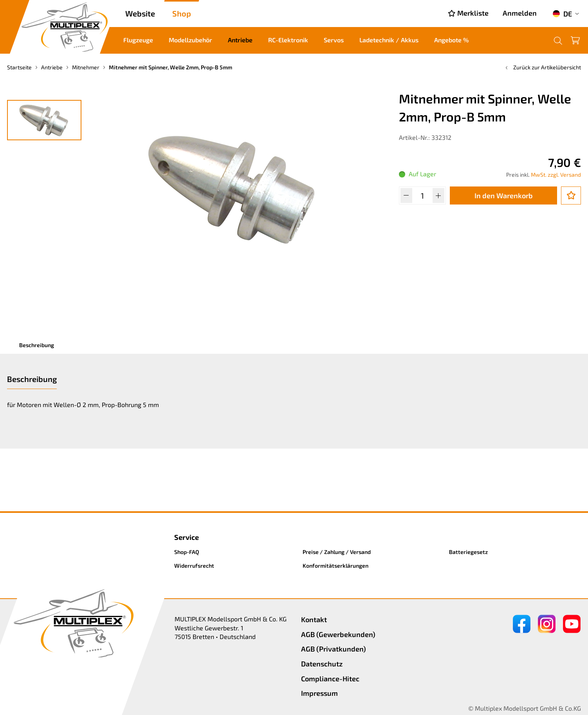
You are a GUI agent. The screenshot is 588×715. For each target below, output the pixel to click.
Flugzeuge (138, 40)
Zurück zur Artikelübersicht (542, 67)
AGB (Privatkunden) (334, 649)
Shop (182, 13)
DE (562, 14)
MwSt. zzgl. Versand (556, 175)
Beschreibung (37, 345)
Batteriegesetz (468, 552)
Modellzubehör (190, 40)
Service (187, 537)
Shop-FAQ (187, 552)
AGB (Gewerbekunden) (338, 634)
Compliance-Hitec (330, 679)
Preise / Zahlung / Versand (337, 552)
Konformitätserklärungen (335, 566)
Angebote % (451, 40)
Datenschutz (322, 664)
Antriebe (240, 40)
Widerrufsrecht (194, 566)
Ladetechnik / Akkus (389, 40)
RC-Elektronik (288, 40)
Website (140, 13)
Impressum (319, 693)
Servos (334, 40)
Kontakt (314, 619)
